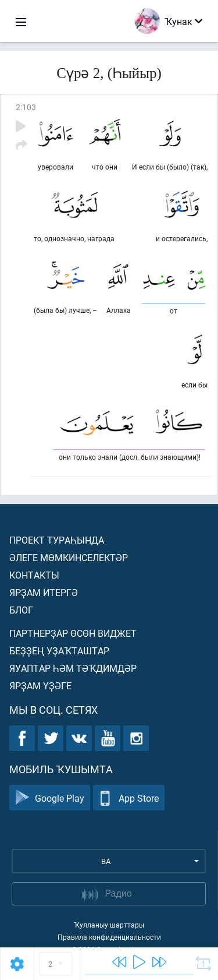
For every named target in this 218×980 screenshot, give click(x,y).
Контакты (34, 575)
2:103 (26, 107)
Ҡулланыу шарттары (109, 925)
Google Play (50, 798)
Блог (21, 610)
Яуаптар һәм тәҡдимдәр (73, 668)
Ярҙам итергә (44, 592)
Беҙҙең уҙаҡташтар (59, 651)
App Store (129, 798)
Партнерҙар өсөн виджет (73, 633)
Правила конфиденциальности (109, 937)
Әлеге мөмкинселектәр (69, 557)
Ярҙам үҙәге (40, 685)
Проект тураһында (57, 540)
